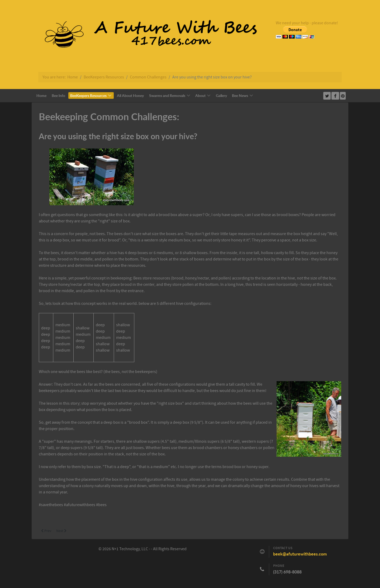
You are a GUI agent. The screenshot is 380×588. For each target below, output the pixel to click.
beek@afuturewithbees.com (300, 554)
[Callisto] (146, 36)
